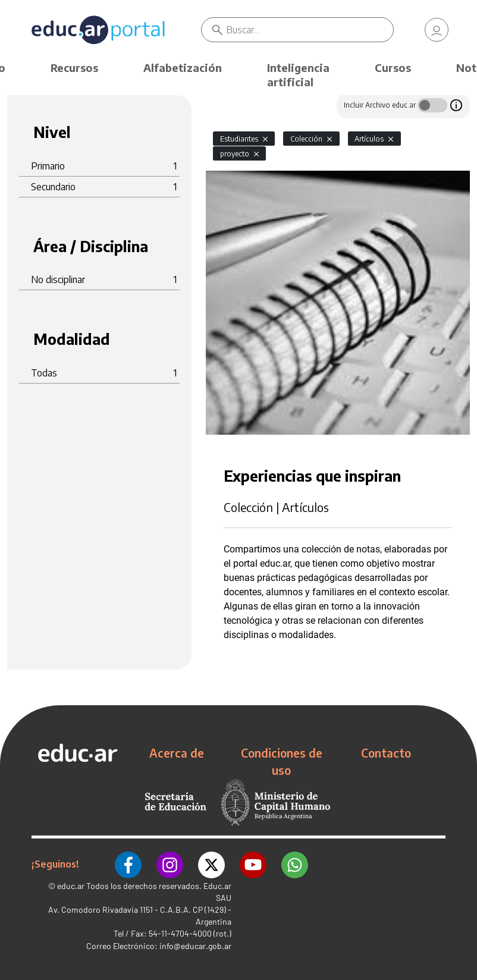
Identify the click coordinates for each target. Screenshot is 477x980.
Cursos (393, 67)
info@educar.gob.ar (195, 944)
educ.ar (71, 884)
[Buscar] (311, 30)
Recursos (74, 67)
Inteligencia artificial (298, 75)
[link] (437, 30)
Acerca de (177, 753)
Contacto (386, 753)
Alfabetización (183, 67)
